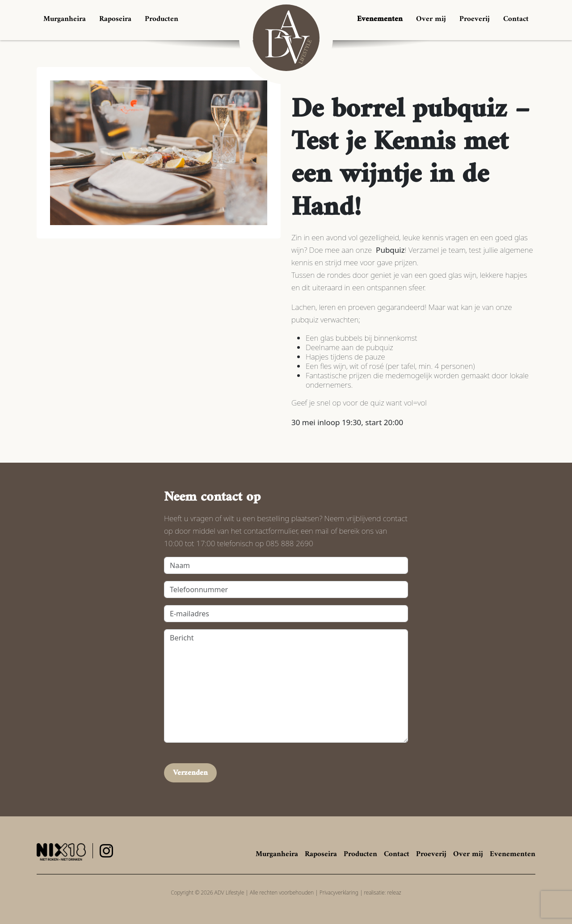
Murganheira (65, 19)
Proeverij (475, 19)
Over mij (431, 19)
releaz (394, 893)
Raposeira (115, 19)
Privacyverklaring (339, 893)
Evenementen (380, 19)
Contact (516, 19)
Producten (162, 19)
